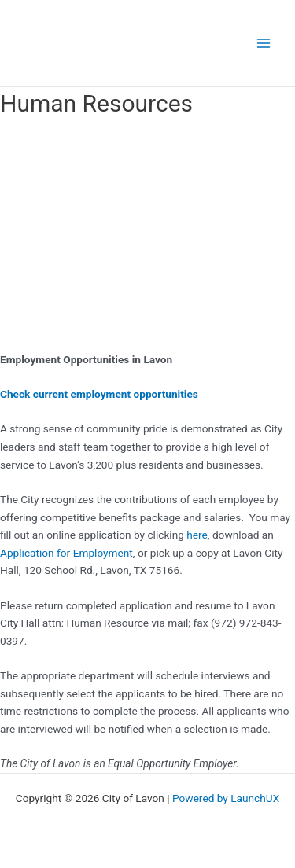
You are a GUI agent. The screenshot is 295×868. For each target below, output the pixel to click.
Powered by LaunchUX (226, 798)
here (197, 535)
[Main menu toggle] (264, 44)
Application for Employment (66, 553)
